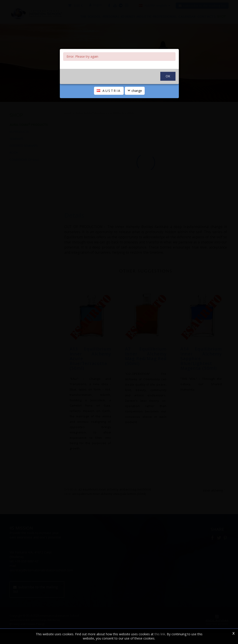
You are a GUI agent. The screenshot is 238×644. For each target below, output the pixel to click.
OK (168, 92)
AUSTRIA (109, 106)
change (135, 106)
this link (160, 634)
